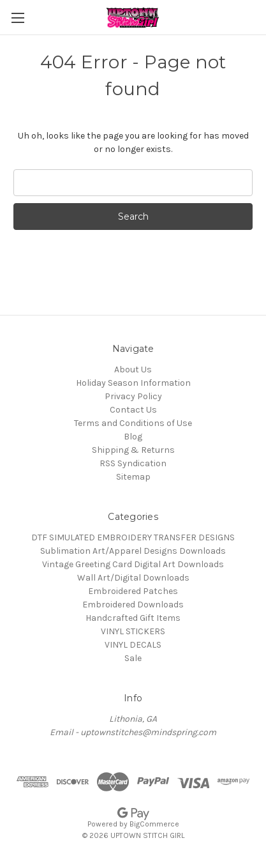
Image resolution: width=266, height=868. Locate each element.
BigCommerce (154, 824)
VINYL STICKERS (133, 631)
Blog (133, 437)
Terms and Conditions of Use (133, 423)
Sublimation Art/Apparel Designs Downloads (133, 551)
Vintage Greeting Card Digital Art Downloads (133, 564)
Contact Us (133, 410)
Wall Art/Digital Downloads (133, 578)
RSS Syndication (133, 463)
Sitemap (133, 477)
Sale (133, 658)
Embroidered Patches (133, 591)
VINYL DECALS (133, 645)
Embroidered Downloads (133, 605)
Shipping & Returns (133, 450)
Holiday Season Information (133, 383)
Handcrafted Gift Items (133, 618)
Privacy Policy (133, 396)
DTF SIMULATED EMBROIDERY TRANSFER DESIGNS (133, 537)
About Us (133, 369)
